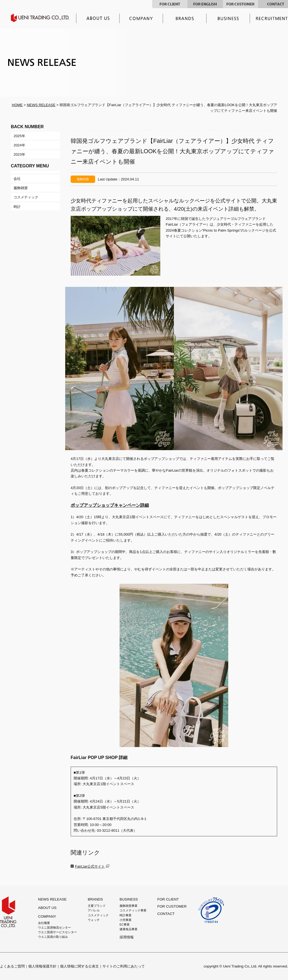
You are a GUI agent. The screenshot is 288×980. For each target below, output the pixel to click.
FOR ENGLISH (205, 4)
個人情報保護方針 (42, 966)
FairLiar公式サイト (90, 866)
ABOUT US (47, 908)
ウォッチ (94, 920)
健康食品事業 (129, 929)
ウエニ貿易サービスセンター (57, 932)
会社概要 (44, 923)
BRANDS (95, 899)
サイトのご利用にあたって (124, 966)
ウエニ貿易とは (98, 18)
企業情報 (141, 18)
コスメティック (98, 915)
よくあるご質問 (12, 966)
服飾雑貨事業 (129, 906)
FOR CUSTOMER (240, 4)
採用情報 (127, 937)
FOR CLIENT (170, 4)
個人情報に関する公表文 (79, 966)
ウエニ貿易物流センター (54, 927)
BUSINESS (129, 899)
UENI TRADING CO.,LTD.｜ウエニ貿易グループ (44, 18)
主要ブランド (185, 18)
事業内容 (228, 18)
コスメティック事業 (133, 910)
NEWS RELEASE (41, 105)
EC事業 (125, 924)
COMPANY (47, 916)
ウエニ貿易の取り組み (53, 937)
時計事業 (126, 915)
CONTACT (166, 914)
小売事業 (126, 920)
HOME (17, 105)
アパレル (94, 910)
